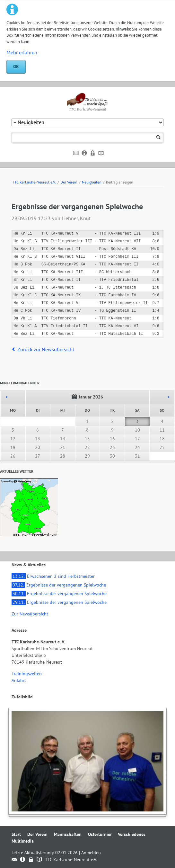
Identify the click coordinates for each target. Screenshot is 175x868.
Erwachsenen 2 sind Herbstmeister (53, 576)
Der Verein (69, 182)
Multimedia (23, 841)
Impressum (85, 153)
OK (16, 67)
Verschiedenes (132, 834)
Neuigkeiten (92, 182)
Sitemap (101, 153)
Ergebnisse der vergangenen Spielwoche (59, 585)
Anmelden (91, 853)
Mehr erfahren (22, 52)
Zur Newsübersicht (30, 614)
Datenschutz (93, 153)
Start (16, 834)
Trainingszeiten (27, 674)
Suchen (158, 138)
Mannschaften (68, 834)
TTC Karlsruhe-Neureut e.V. (34, 182)
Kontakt (76, 153)
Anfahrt (19, 680)
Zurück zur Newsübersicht (46, 349)
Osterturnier (100, 834)
